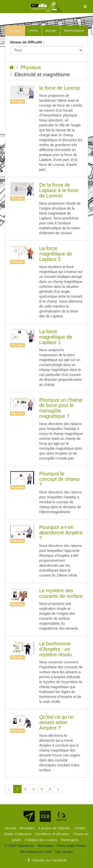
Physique (31, 67)
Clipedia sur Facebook (46, 860)
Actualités (28, 828)
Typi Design (64, 852)
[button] (85, 7)
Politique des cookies (42, 840)
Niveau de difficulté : (27, 42)
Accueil (11, 828)
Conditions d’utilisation (53, 834)
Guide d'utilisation (18, 834)
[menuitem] (11, 828)
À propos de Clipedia (55, 828)
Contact (80, 828)
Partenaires (70, 840)
